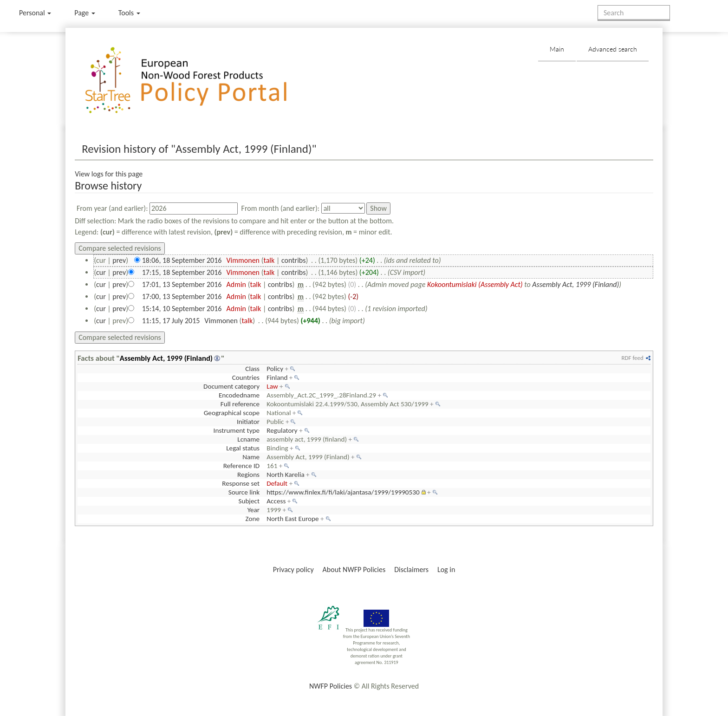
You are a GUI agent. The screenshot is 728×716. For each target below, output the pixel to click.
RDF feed (632, 358)
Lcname (248, 439)
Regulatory (282, 430)
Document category (231, 386)
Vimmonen (243, 260)
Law (272, 386)
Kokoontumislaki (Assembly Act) (475, 284)
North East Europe (292, 519)
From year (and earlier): (112, 208)
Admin (236, 284)
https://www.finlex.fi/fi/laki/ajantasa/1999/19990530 (343, 492)
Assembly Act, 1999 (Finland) (575, 284)
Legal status (243, 448)
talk (269, 260)
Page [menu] (85, 13)
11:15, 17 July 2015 (171, 321)
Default (277, 483)
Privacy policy (293, 570)
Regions (248, 475)
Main (557, 49)
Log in (446, 570)
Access (276, 501)
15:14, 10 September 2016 (182, 309)
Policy (275, 369)
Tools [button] (129, 13)
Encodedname (239, 395)
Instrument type (237, 430)
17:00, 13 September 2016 (182, 296)
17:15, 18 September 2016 (182, 272)
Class (252, 369)
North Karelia (285, 475)
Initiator (248, 422)
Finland (277, 378)
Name (251, 457)
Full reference (240, 404)
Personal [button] (35, 13)
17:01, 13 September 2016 (182, 284)
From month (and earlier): (281, 208)
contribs (294, 260)
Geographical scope (232, 413)
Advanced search (613, 49)
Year (253, 510)
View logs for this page (109, 174)
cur (101, 272)
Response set (241, 483)
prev (119, 260)
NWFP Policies (331, 686)
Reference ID (241, 466)
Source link (244, 492)
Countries (246, 378)
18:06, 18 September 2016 (182, 260)
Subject (249, 501)
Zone (253, 519)
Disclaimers (411, 570)
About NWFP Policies (354, 570)
